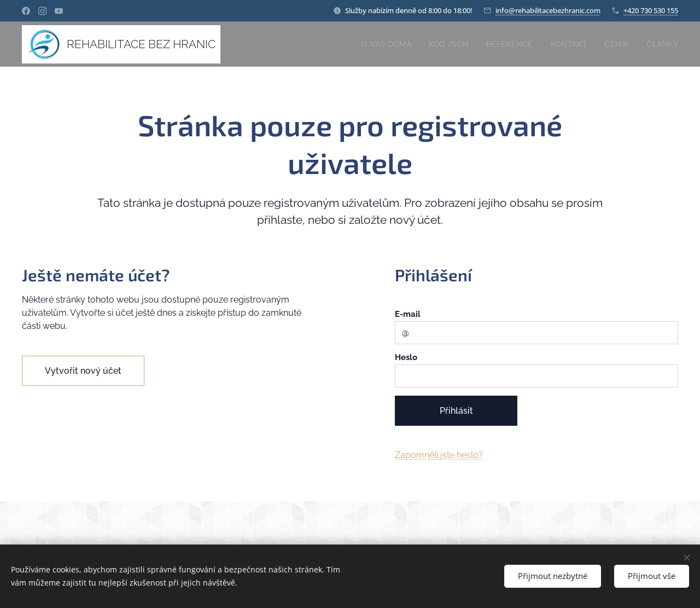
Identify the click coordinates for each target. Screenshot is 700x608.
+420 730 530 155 (651, 10)
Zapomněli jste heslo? (439, 455)
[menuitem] (382, 44)
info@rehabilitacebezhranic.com (548, 10)
